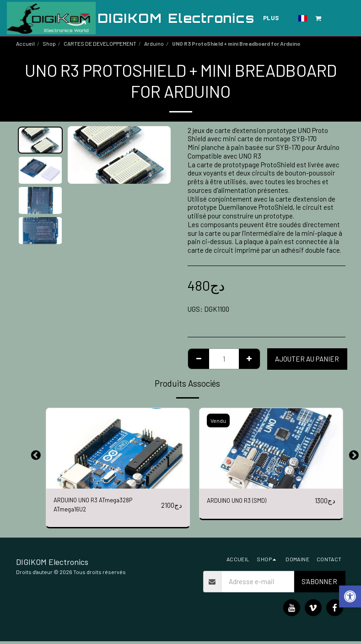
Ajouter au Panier (307, 359)
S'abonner (319, 584)
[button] (318, 18)
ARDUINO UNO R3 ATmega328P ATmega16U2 (100, 506)
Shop (49, 43)
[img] (118, 448)
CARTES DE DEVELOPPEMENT (100, 43)
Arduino (154, 43)
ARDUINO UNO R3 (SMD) (242, 501)
